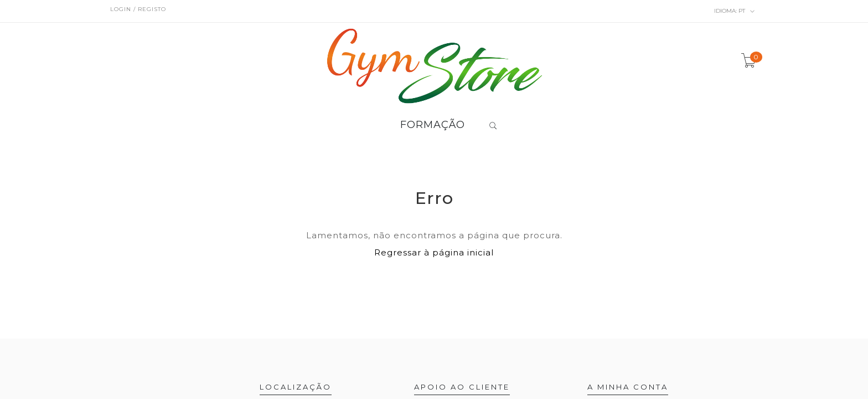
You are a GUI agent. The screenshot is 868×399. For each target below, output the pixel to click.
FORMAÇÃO (433, 125)
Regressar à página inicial (434, 252)
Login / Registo (138, 9)
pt (735, 11)
